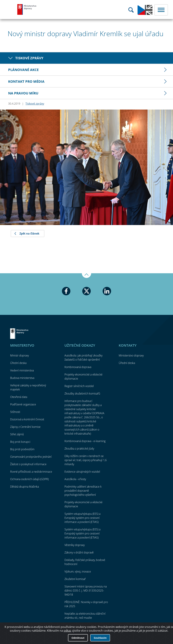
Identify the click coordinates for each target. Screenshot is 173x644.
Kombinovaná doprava (78, 367)
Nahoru (86, 276)
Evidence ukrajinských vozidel (82, 472)
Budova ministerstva (22, 378)
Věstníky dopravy (75, 545)
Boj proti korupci (20, 442)
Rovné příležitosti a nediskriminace (31, 472)
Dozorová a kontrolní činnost (27, 419)
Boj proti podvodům (22, 449)
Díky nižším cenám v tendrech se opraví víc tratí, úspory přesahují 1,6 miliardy (86, 460)
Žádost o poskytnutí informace (28, 464)
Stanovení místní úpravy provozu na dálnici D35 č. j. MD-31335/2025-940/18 (86, 591)
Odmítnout (78, 638)
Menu (161, 10)
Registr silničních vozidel (79, 386)
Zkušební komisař (75, 579)
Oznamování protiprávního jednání (31, 457)
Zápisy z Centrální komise (25, 427)
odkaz (67, 631)
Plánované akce (23, 70)
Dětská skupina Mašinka (25, 487)
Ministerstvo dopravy (27, 9)
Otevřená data (19, 397)
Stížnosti (15, 412)
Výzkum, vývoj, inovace (78, 571)
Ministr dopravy (20, 355)
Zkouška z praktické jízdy (79, 449)
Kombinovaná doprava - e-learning (85, 441)
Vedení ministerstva (22, 370)
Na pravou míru (23, 93)
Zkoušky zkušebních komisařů (82, 393)
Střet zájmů (17, 434)
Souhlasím (100, 638)
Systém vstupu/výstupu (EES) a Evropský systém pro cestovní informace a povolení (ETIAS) (82, 518)
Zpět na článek (29, 234)
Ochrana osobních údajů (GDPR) (29, 479)
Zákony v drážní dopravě (79, 552)
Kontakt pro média (26, 81)
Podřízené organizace (23, 404)
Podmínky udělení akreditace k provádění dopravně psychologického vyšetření (83, 491)
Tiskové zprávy (29, 58)
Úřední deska (18, 363)
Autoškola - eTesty (75, 479)
